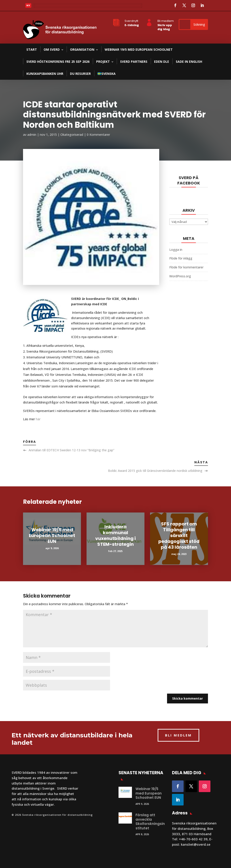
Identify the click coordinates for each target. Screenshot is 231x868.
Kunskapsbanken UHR (45, 74)
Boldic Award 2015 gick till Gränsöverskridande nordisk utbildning (155, 471)
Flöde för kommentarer (186, 267)
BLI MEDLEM (178, 735)
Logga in (176, 250)
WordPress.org (180, 276)
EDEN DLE (162, 62)
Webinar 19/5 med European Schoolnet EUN (52, 535)
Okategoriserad (72, 135)
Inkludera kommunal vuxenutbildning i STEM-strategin (115, 535)
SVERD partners (134, 62)
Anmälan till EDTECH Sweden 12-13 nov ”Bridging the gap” (71, 450)
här (38, 419)
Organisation (82, 49)
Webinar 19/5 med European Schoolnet (139, 49)
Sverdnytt (131, 21)
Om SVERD (52, 49)
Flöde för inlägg (181, 258)
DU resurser (80, 74)
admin (32, 135)
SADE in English (189, 62)
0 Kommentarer (98, 135)
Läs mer (43, 7)
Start (32, 49)
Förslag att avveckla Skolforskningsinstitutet (150, 822)
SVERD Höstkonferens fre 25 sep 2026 (58, 62)
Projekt (103, 62)
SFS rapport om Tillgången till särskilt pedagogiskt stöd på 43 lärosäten (179, 535)
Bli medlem (166, 21)
